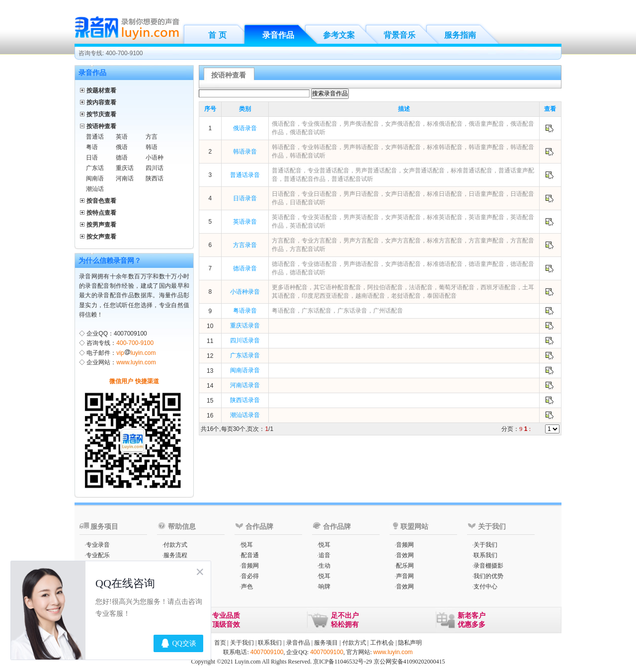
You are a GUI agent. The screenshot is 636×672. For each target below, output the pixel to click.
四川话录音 (245, 340)
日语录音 (245, 198)
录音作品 (278, 35)
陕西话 (155, 178)
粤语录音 (245, 311)
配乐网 (405, 566)
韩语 (152, 147)
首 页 (217, 35)
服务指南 (460, 35)
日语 (92, 158)
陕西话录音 (245, 400)
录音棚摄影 (488, 566)
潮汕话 (95, 189)
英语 (122, 137)
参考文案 (339, 35)
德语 (122, 158)
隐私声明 (410, 643)
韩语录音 (245, 152)
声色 (247, 587)
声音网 (405, 576)
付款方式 (175, 545)
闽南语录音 (245, 370)
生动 (324, 566)
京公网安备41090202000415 (409, 662)
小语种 (155, 158)
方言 (152, 137)
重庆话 (125, 168)
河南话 (125, 178)
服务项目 (326, 643)
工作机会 (382, 643)
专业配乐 (98, 555)
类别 (245, 109)
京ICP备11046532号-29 (342, 662)
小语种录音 (245, 292)
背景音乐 (399, 35)
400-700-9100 (135, 343)
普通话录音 (245, 175)
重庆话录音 (245, 326)
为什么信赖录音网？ (110, 260)
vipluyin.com (136, 353)
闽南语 (95, 178)
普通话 (95, 137)
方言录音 (245, 245)
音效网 (405, 555)
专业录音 (98, 545)
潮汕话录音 (245, 415)
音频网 (250, 566)
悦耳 (247, 545)
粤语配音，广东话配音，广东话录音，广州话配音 (337, 311)
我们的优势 (488, 576)
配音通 (250, 555)
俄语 (122, 147)
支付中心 (485, 587)
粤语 (92, 147)
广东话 (95, 168)
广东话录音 (245, 355)
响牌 (324, 587)
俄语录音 (245, 128)
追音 (324, 555)
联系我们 (485, 555)
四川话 (155, 168)
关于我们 (485, 545)
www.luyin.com (136, 362)
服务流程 (175, 555)
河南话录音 (245, 385)
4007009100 (267, 652)
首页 (220, 643)
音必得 (250, 576)
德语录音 (245, 268)
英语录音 (245, 222)
